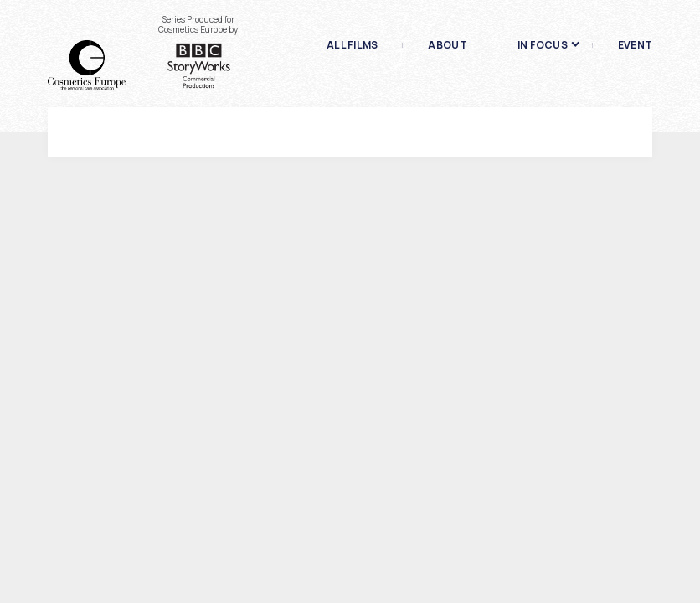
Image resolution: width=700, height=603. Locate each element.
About (447, 45)
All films (352, 45)
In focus (543, 45)
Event (635, 45)
